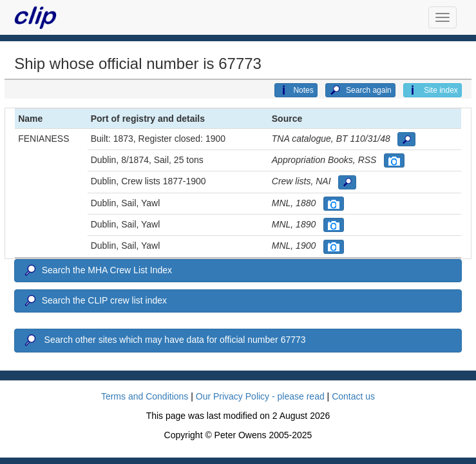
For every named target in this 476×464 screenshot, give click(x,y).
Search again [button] (360, 90)
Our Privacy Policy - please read (260, 396)
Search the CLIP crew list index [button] (95, 301)
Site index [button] (433, 90)
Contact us (353, 396)
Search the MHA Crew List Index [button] (97, 271)
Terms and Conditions (145, 396)
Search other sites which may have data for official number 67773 (164, 340)
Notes (296, 90)
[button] (406, 139)
